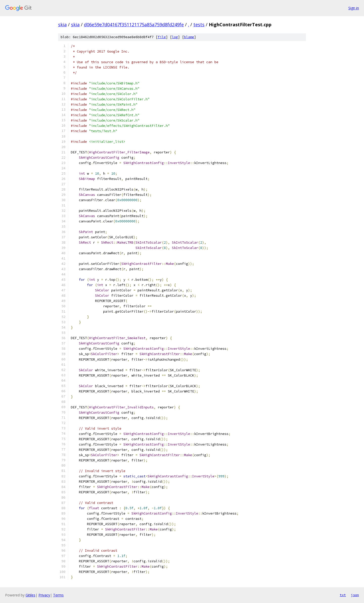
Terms (58, 595)
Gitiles (30, 595)
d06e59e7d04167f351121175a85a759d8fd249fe (134, 25)
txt (343, 595)
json (355, 595)
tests (199, 25)
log (175, 37)
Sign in (354, 8)
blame (189, 37)
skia (62, 25)
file (162, 37)
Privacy (44, 595)
